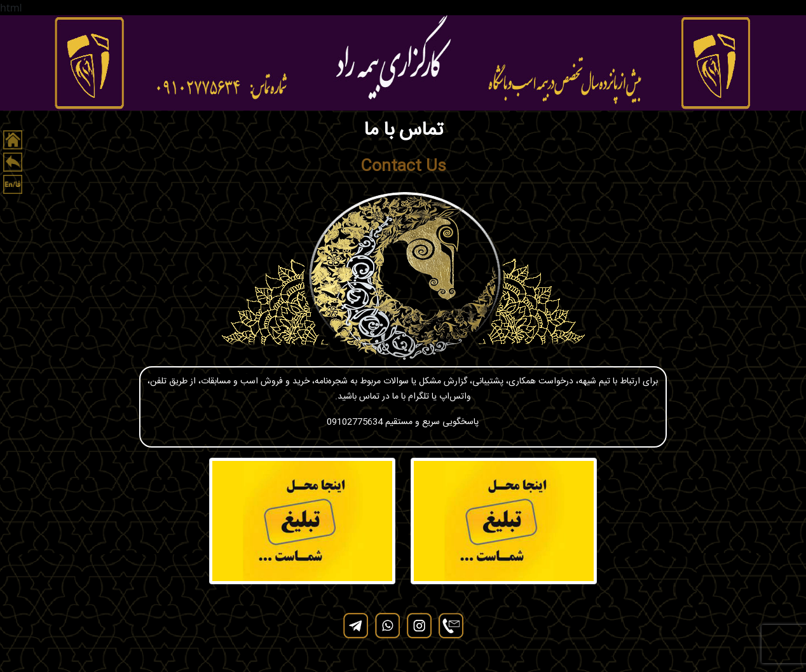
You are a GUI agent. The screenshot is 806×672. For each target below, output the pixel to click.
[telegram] (355, 626)
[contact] (451, 626)
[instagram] (419, 626)
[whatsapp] (387, 626)
